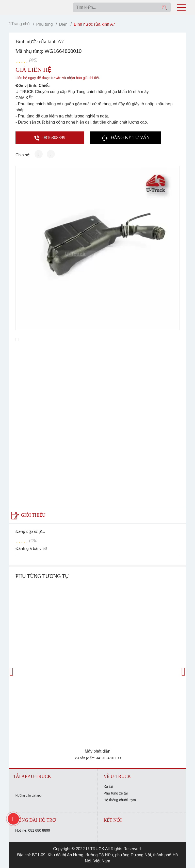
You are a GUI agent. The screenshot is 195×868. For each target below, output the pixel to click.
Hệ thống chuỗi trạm (120, 800)
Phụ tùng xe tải (116, 793)
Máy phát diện (98, 751)
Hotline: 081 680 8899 (33, 830)
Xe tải (108, 787)
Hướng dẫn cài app (29, 796)
